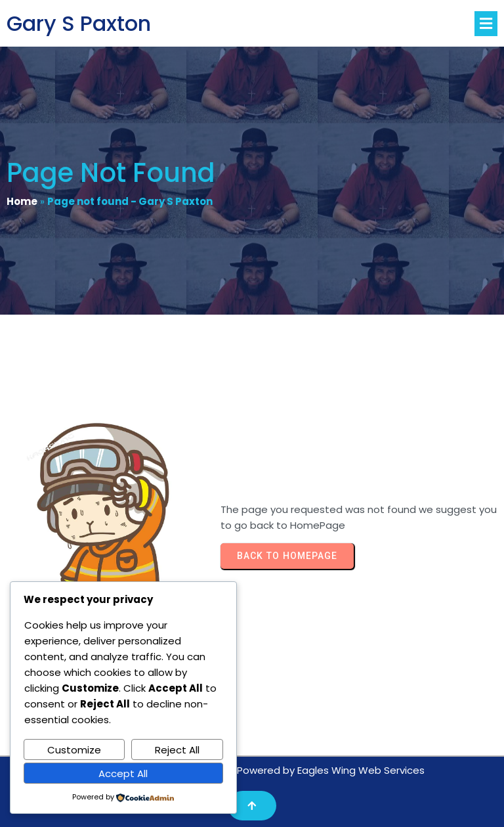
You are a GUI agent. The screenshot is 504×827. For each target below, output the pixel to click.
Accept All (123, 773)
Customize (74, 750)
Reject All (177, 750)
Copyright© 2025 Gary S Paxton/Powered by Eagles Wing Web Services (252, 770)
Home (22, 201)
